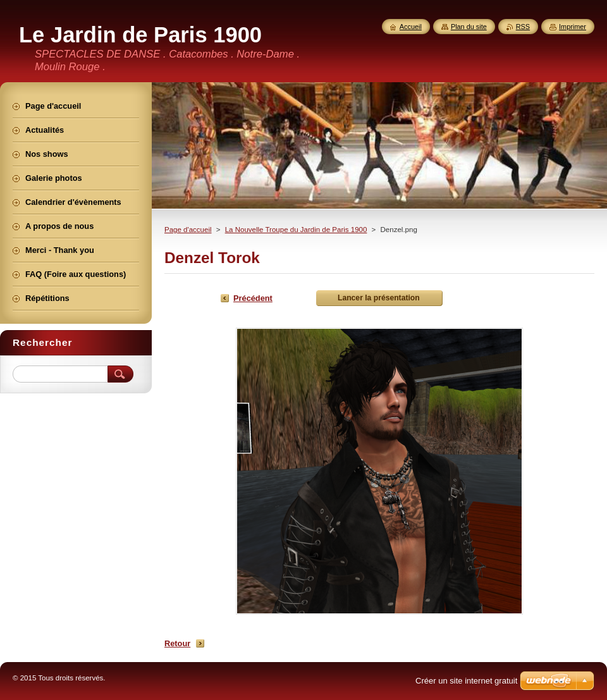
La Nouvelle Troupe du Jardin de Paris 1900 (296, 230)
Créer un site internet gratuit (466, 681)
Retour (177, 643)
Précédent (253, 298)
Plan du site (469, 27)
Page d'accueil (188, 230)
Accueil (411, 27)
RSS (523, 27)
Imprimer (573, 27)
